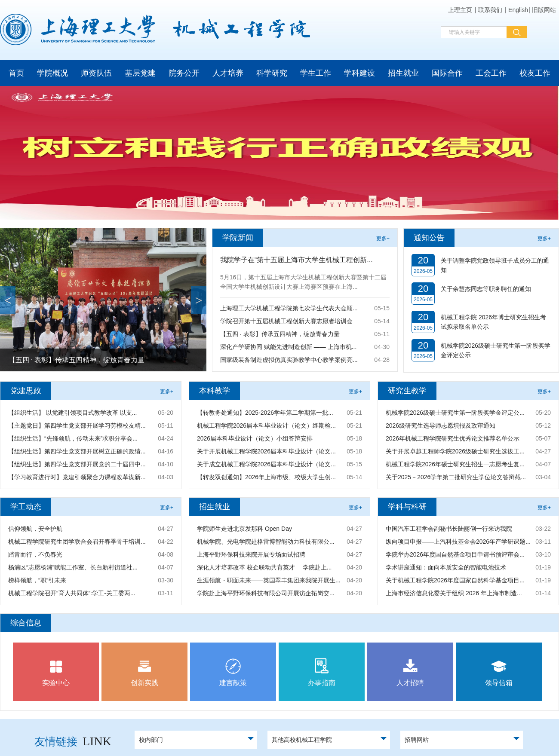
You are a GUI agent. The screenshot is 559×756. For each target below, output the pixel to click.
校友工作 (535, 73)
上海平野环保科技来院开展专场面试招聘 (251, 554)
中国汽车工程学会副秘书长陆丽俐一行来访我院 (449, 529)
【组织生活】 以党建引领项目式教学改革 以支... (72, 413)
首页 (16, 73)
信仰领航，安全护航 (35, 529)
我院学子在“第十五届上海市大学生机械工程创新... (296, 260)
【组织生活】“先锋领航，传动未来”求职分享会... (73, 438)
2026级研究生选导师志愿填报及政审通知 (441, 425)
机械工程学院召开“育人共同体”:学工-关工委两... (72, 593)
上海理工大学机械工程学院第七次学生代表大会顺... (289, 308)
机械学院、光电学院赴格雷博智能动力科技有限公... (266, 542)
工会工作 (491, 73)
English (518, 10)
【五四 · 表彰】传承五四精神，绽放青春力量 (77, 360)
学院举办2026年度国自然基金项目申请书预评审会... (455, 554)
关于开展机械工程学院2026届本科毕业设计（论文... (266, 451)
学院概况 (52, 73)
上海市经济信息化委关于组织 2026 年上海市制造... (454, 593)
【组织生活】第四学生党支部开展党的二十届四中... (77, 464)
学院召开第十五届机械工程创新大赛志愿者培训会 (286, 321)
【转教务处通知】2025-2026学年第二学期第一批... (265, 413)
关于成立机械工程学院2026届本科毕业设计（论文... (266, 464)
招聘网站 (417, 740)
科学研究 (272, 73)
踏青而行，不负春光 (35, 554)
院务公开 (184, 73)
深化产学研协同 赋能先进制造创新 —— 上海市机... (288, 347)
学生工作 (316, 73)
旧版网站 (544, 10)
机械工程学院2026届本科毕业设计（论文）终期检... (266, 425)
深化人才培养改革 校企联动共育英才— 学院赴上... (264, 567)
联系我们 (490, 10)
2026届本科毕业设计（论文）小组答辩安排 (255, 438)
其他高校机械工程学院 (302, 740)
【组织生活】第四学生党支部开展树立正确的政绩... (77, 451)
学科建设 (359, 73)
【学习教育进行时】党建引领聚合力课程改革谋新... (77, 477)
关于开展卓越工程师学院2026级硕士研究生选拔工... (455, 451)
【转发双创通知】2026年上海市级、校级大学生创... (266, 477)
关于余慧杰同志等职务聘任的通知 (486, 289)
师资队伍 (96, 73)
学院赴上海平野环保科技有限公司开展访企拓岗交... (266, 593)
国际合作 (447, 73)
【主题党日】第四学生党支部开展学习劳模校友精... (77, 425)
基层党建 (140, 73)
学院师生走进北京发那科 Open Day (244, 529)
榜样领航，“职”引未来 (37, 580)
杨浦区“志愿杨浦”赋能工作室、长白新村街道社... (73, 567)
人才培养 (228, 73)
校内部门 (151, 740)
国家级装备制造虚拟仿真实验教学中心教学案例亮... (289, 360)
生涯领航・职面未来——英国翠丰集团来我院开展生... (269, 580)
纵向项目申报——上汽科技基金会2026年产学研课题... (458, 542)
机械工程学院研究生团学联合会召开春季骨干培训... (77, 542)
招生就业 (403, 73)
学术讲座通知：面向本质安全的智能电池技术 (446, 567)
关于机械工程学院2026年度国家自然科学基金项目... (455, 580)
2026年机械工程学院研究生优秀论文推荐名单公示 (453, 438)
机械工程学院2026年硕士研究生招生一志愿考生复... (455, 464)
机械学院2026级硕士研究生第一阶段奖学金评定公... (455, 413)
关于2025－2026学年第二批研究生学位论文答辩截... (456, 477)
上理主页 (460, 10)
